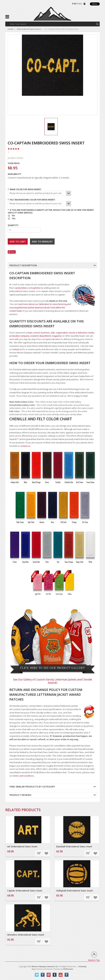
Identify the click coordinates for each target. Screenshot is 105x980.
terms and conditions (24, 776)
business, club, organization (54, 333)
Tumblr (55, 975)
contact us (17, 349)
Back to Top (94, 960)
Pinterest (49, 975)
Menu (95, 4)
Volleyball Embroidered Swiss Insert (75, 891)
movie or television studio (82, 333)
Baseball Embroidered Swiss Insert (74, 846)
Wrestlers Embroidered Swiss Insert (26, 935)
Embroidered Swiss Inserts (29, 29)
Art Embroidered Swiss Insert (22, 846)
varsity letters (21, 288)
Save (13, 252)
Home (11, 29)
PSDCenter (68, 969)
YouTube (61, 975)
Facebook (43, 975)
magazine (57, 336)
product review (53, 155)
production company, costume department (30, 336)
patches (36, 288)
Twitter (37, 975)
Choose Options (39, 853)
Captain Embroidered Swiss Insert (25, 891)
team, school (34, 333)
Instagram (67, 975)
